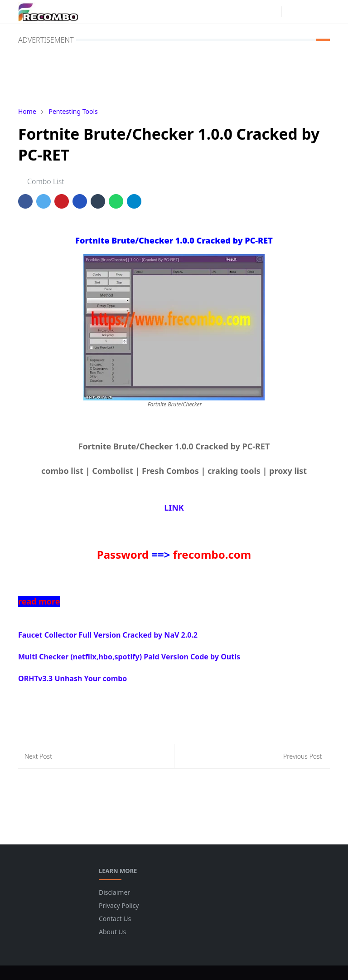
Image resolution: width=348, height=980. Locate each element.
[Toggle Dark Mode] (291, 12)
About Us (112, 932)
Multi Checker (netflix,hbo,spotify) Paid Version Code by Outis (129, 657)
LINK (174, 507)
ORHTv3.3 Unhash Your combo (72, 678)
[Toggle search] (307, 12)
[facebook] (258, 12)
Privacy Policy (119, 905)
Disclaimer (114, 892)
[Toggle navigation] (322, 12)
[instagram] (272, 12)
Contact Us (115, 919)
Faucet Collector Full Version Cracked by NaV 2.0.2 (108, 635)
